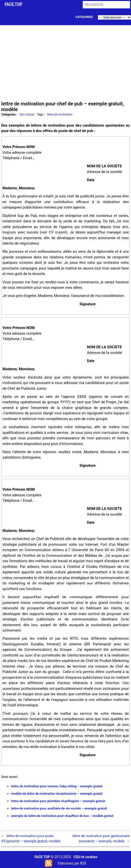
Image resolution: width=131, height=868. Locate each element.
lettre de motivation (60, 115)
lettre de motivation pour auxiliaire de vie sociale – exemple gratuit (59, 808)
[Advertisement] (66, 62)
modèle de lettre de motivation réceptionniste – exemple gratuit (57, 794)
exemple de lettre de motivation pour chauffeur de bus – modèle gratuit (62, 816)
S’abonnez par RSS (72, 863)
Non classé (27, 115)
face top (14, 4)
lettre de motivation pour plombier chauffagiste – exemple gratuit (58, 801)
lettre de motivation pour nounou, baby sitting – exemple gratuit (57, 786)
